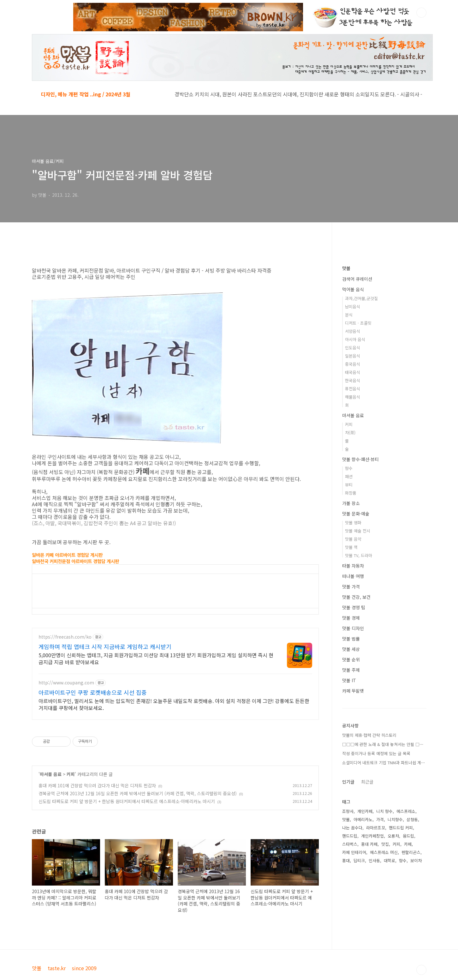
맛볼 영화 (353, 523)
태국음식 (353, 372)
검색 (421, 13)
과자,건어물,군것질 (361, 298)
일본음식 (353, 356)
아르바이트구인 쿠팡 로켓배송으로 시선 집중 (93, 692)
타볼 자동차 (353, 566)
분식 (349, 315)
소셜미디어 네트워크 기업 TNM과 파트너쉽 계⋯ (384, 763)
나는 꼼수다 (352, 828)
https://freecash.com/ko (65, 637)
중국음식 (353, 364)
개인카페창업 (372, 836)
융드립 (408, 836)
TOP (421, 970)
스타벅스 (350, 844)
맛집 (385, 844)
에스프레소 (406, 811)
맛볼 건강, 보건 (356, 597)
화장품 (351, 493)
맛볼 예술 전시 (358, 531)
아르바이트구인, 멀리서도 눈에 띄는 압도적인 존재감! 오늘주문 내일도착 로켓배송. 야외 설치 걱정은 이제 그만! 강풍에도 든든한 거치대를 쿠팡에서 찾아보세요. (174, 704)
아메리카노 (363, 819)
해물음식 (353, 397)
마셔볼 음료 (51, 774)
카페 (408, 844)
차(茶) (350, 433)
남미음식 (353, 307)
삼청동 (412, 819)
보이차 (416, 860)
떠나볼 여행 (353, 576)
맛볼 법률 (351, 639)
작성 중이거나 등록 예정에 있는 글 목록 (376, 753)
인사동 (374, 860)
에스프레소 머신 (384, 852)
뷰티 (349, 485)
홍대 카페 (369, 844)
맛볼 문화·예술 (356, 514)
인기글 (348, 782)
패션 (349, 476)
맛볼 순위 (351, 659)
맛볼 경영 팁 (354, 607)
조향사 (348, 811)
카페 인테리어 (354, 852)
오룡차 (393, 836)
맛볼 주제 (351, 670)
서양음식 (353, 331)
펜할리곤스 (411, 852)
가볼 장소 (351, 503)
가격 (380, 819)
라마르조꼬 (376, 828)
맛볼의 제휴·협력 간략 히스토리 (369, 735)
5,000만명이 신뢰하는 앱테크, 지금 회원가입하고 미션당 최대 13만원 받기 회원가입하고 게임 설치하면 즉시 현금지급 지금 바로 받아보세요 (156, 658)
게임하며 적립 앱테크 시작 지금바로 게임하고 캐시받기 (105, 646)
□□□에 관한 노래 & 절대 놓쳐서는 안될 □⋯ (383, 744)
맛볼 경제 (351, 618)
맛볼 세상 (351, 649)
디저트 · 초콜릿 (358, 323)
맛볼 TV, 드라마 (359, 555)
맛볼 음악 (353, 539)
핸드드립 (350, 836)
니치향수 (395, 819)
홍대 (346, 860)
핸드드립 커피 (401, 828)
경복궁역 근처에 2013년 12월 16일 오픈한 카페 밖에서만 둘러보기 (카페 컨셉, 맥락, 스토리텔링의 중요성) (138, 793)
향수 (349, 468)
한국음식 (353, 380)
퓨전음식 (353, 389)
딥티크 (359, 860)
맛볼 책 (351, 547)
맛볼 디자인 (353, 628)
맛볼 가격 (351, 586)
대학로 (390, 860)
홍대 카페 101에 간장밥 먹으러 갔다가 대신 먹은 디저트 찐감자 (97, 785)
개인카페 (365, 811)
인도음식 (353, 348)
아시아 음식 (355, 339)
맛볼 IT (349, 680)
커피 (71, 774)
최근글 (367, 782)
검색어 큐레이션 (357, 279)
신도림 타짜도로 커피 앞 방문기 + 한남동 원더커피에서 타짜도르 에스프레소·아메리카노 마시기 (127, 801)
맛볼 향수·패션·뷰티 (360, 459)
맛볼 (346, 268)
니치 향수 (384, 811)
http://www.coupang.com (66, 683)
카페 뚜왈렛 (353, 691)
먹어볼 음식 (353, 289)
